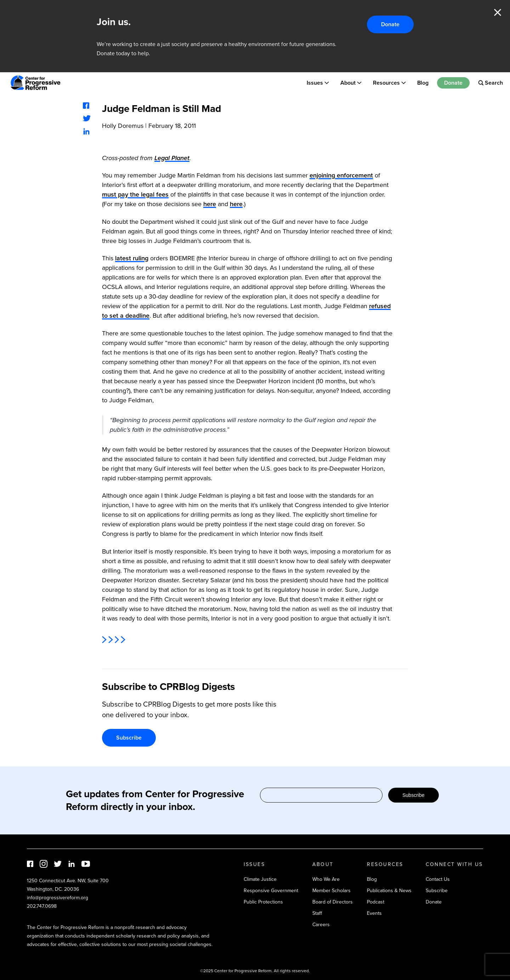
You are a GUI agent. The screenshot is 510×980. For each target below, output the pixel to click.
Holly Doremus (123, 126)
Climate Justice (260, 879)
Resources (386, 83)
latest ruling (132, 258)
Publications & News (389, 891)
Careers (321, 925)
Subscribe (129, 738)
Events (374, 913)
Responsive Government (271, 891)
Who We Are (326, 879)
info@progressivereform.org (58, 898)
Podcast (376, 902)
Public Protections (263, 902)
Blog (423, 83)
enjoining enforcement (341, 175)
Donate (390, 24)
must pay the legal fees (135, 194)
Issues (315, 83)
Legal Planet (172, 158)
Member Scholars (331, 891)
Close (498, 12)
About (348, 83)
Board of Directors (333, 902)
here (210, 204)
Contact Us (438, 879)
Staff (317, 913)
